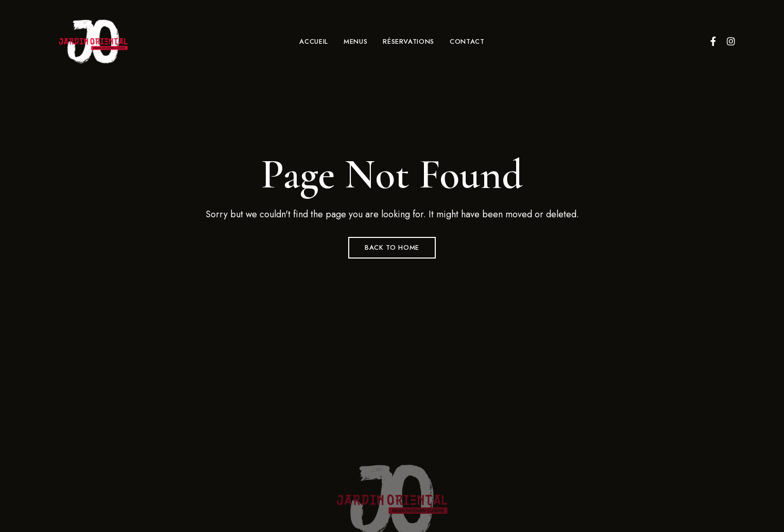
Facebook (713, 41)
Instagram (731, 41)
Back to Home (392, 247)
